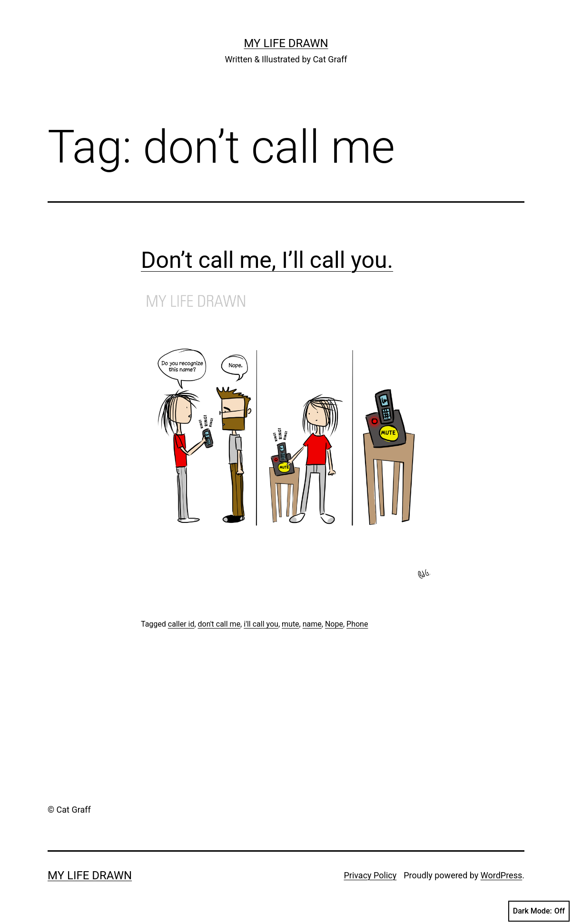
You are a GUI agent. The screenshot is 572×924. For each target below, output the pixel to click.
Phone (357, 624)
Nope (334, 624)
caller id (181, 624)
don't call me (219, 624)
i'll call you (261, 624)
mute (291, 624)
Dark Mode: (539, 911)
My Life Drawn (286, 43)
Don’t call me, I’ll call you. (267, 260)
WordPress (501, 875)
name (312, 624)
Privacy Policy (370, 875)
